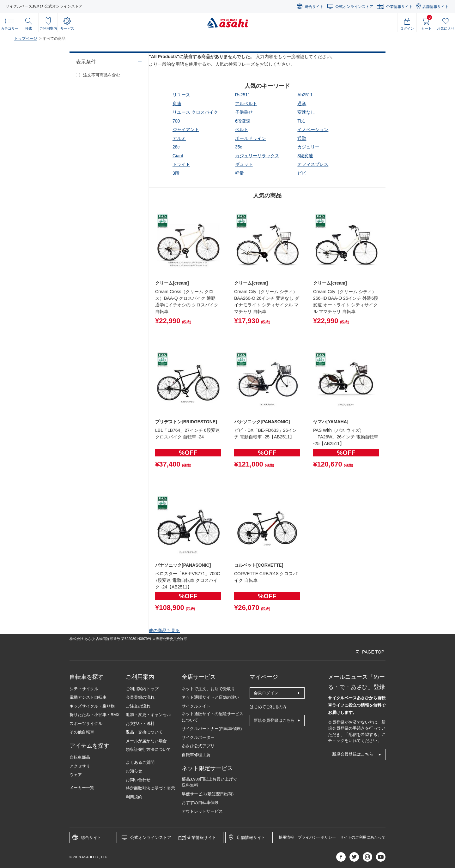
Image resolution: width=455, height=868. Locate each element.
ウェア (76, 775)
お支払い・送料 (140, 723)
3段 (176, 173)
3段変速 (305, 156)
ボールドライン (251, 138)
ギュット (244, 164)
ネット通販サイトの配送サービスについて (212, 717)
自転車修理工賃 (196, 755)
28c (176, 147)
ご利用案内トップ (142, 689)
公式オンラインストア (354, 7)
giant (178, 156)
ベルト (242, 130)
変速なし (306, 112)
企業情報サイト (399, 7)
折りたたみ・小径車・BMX (94, 715)
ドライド (181, 164)
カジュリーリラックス (257, 156)
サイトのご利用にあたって (363, 837)
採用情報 (286, 837)
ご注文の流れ (138, 706)
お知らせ (134, 771)
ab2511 (305, 95)
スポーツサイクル (86, 723)
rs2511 (243, 95)
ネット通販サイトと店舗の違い (210, 697)
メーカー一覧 (82, 788)
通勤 (302, 138)
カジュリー (308, 147)
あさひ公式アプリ (198, 746)
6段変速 (243, 121)
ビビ (302, 173)
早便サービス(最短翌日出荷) (208, 794)
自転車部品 (80, 757)
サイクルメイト (196, 706)
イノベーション (313, 130)
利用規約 (134, 797)
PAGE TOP (373, 652)
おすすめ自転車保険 (200, 802)
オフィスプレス (313, 164)
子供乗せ (244, 112)
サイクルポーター (198, 737)
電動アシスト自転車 (88, 697)
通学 (302, 104)
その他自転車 (82, 732)
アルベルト (246, 104)
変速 (177, 104)
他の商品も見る (164, 630)
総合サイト (314, 7)
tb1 (301, 121)
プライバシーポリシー (317, 837)
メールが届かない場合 (146, 741)
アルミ (179, 138)
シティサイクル (84, 689)
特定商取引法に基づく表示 (150, 788)
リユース (181, 95)
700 (176, 121)
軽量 (240, 173)
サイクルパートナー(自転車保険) (212, 729)
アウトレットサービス (202, 811)
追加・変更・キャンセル (148, 715)
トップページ (26, 39)
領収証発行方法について (148, 749)
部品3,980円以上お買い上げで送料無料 (209, 782)
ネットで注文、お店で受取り (208, 689)
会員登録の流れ (140, 697)
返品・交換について (144, 732)
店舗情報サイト (435, 7)
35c (239, 147)
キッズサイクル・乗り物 (92, 706)
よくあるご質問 (140, 762)
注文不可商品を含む (102, 75)
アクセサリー (82, 766)
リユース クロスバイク (195, 112)
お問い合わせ (138, 780)
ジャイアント (186, 130)
